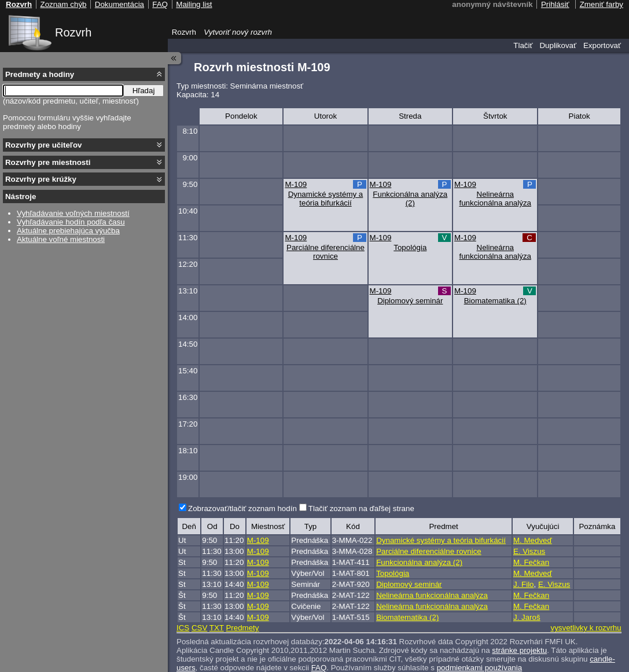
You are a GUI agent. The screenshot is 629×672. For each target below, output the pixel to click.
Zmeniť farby (602, 4)
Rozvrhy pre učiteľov (44, 145)
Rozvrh (73, 32)
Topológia (410, 247)
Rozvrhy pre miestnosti (48, 162)
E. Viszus (529, 551)
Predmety (242, 628)
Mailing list (194, 4)
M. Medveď (533, 540)
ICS (183, 628)
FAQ (319, 668)
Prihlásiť (555, 4)
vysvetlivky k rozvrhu (586, 628)
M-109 (296, 184)
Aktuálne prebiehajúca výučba (68, 231)
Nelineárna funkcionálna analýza (495, 199)
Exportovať (602, 45)
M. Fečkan (531, 562)
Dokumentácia (119, 4)
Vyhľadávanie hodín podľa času (71, 222)
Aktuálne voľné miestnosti (61, 239)
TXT (217, 628)
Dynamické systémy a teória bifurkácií (326, 199)
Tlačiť (523, 45)
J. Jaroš (527, 617)
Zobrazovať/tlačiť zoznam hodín (242, 508)
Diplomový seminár (410, 301)
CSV (199, 628)
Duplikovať (558, 45)
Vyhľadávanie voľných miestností (73, 213)
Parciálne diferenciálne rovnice (325, 252)
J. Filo (524, 584)
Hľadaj (144, 91)
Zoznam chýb (63, 4)
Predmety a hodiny (40, 74)
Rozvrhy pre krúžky (41, 179)
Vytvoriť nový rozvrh (238, 32)
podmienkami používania (479, 668)
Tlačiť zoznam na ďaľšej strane (361, 508)
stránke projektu (519, 650)
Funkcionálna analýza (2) (410, 199)
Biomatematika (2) (495, 301)
